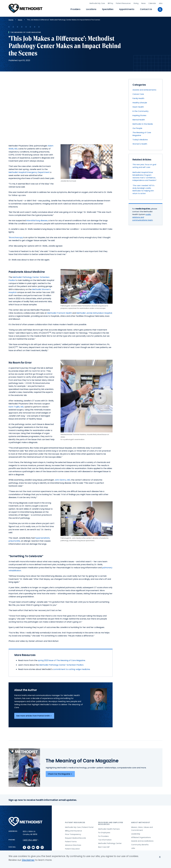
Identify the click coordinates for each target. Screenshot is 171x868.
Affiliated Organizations (141, 837)
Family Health (138, 98)
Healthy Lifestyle (140, 102)
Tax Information (105, 839)
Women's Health (140, 143)
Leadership (136, 833)
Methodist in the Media (143, 123)
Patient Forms (71, 841)
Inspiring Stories (139, 115)
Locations (91, 9)
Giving (136, 3)
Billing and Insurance (74, 830)
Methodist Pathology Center (110, 843)
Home (11, 19)
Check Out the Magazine (60, 773)
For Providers (103, 836)
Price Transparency (73, 834)
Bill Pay (110, 3)
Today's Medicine (140, 139)
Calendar (152, 3)
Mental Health (139, 119)
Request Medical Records (75, 837)
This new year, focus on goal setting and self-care (144, 165)
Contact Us (146, 9)
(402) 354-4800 (31, 839)
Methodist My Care (97, 3)
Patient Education (72, 848)
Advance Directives (73, 845)
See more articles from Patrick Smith (34, 715)
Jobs (161, 3)
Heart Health (138, 106)
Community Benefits (140, 844)
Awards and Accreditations (142, 840)
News (143, 3)
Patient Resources (123, 3)
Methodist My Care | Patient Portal (79, 827)
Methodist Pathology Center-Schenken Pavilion (61, 664)
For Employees (104, 832)
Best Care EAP (104, 846)
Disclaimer (28, 860)
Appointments (127, 9)
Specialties (108, 9)
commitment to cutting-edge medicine (71, 669)
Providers (75, 9)
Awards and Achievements (144, 89)
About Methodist (141, 822)
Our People (137, 128)
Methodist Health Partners (109, 828)
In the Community (140, 111)
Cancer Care (138, 93)
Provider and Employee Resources (111, 823)
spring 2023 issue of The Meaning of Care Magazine (61, 660)
